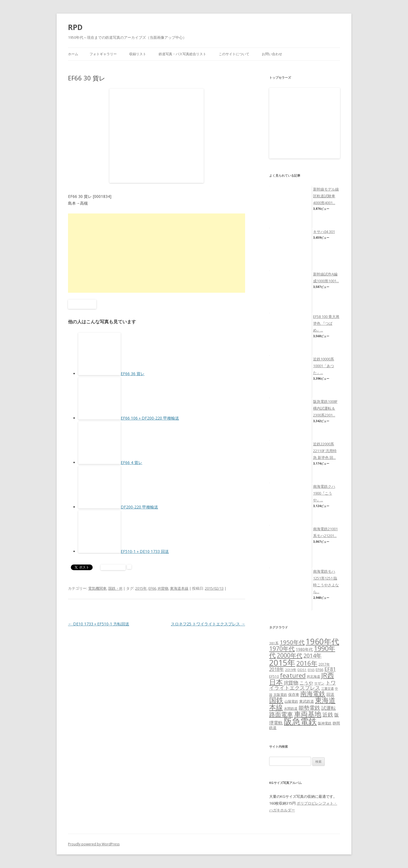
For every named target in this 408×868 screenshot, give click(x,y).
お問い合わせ (272, 54)
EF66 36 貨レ (133, 374)
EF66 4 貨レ (131, 462)
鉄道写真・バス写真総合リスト (182, 54)
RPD (75, 27)
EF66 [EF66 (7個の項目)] (319, 670)
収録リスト (138, 54)
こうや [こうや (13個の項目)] (306, 683)
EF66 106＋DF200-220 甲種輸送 (150, 418)
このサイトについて (234, 54)
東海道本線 (179, 588)
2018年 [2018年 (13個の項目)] (277, 669)
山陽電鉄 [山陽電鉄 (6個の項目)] (291, 701)
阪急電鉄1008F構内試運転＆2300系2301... (325, 408)
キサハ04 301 (324, 232)
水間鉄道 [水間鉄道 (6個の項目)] (291, 708)
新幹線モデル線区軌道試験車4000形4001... (326, 196)
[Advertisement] (157, 253)
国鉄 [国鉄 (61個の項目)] (276, 700)
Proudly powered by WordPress (94, 844)
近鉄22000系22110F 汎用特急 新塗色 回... (325, 451)
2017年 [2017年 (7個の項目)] (324, 664)
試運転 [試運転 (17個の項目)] (329, 708)
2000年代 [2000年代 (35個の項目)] (290, 655)
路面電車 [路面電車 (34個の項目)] (281, 714)
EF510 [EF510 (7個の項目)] (274, 676)
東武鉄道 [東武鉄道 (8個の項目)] (307, 701)
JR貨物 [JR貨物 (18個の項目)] (291, 683)
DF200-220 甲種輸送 (139, 507)
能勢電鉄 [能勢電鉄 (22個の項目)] (309, 708)
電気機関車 (97, 588)
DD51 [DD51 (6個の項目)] (302, 670)
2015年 (141, 588)
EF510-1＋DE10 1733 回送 (145, 551)
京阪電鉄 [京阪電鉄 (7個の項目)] (280, 695)
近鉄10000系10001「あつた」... (324, 366)
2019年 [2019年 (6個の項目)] (291, 670)
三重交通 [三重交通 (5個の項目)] (328, 689)
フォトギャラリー (103, 54)
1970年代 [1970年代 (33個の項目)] (282, 649)
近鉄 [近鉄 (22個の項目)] (328, 714)
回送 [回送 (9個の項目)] (330, 694)
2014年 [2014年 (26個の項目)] (313, 656)
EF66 (152, 588)
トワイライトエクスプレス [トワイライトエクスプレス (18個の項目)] (302, 685)
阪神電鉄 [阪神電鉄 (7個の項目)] (325, 723)
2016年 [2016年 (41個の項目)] (307, 663)
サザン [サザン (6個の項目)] (319, 683)
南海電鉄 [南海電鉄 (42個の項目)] (313, 693)
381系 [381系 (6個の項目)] (274, 643)
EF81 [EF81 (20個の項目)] (330, 669)
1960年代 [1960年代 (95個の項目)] (322, 641)
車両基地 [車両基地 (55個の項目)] (308, 714)
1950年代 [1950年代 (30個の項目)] (292, 642)
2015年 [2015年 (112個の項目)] (282, 662)
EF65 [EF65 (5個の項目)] (311, 670)
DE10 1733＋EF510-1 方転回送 (99, 624)
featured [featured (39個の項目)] (293, 675)
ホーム (73, 54)
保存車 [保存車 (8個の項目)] (294, 694)
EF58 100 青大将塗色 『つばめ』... (326, 323)
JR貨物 (163, 588)
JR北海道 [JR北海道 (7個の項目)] (314, 676)
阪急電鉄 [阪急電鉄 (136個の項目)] (300, 721)
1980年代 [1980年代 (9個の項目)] (304, 649)
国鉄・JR (115, 588)
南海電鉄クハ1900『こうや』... (324, 493)
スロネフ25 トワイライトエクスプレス (208, 624)
